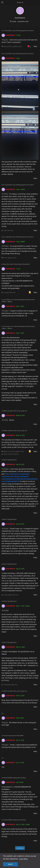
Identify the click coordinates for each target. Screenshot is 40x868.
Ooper (6, 311)
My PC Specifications (10, 460)
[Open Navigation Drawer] (2, 2)
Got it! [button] (10, 864)
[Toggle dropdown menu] (20, 2)
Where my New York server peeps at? (15, 411)
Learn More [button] (23, 859)
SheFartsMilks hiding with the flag (14, 778)
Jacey (6, 40)
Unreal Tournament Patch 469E (13, 736)
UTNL (6, 194)
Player (6, 246)
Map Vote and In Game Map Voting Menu (17, 264)
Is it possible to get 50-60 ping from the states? (19, 31)
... (4, 713)
